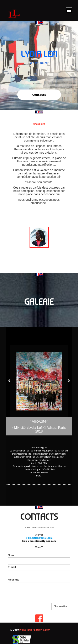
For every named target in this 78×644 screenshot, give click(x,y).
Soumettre (61, 606)
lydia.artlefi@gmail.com (39, 538)
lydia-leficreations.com (35, 630)
